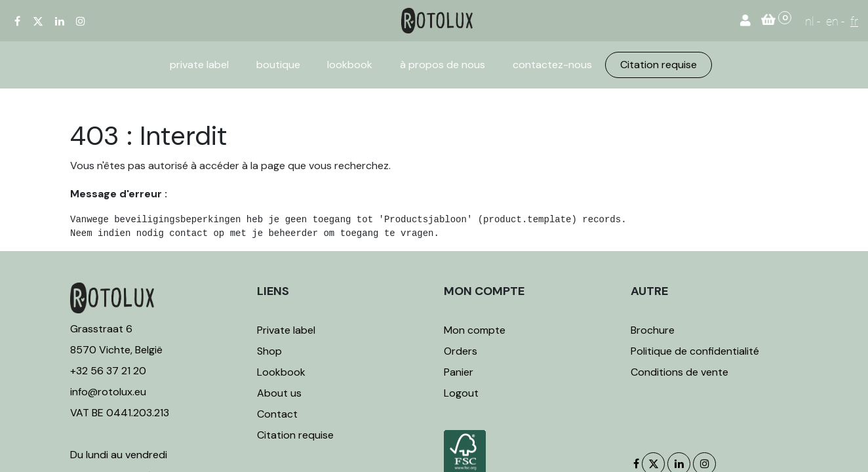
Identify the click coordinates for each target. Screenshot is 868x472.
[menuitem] (199, 65)
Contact (277, 414)
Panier (459, 372)
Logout (461, 393)
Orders (461, 351)
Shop (269, 351)
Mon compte (475, 330)
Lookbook (281, 372)
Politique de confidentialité (695, 351)
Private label (287, 330)
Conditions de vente (680, 372)
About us (279, 393)
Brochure (653, 330)
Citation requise (295, 435)
